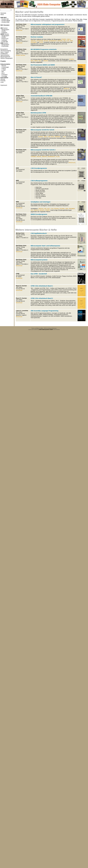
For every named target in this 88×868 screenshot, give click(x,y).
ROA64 (46, 41)
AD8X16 (36, 210)
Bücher (4, 66)
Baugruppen (5, 30)
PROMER (34, 42)
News (2, 15)
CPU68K (33, 157)
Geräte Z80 (5, 19)
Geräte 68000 (6, 21)
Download (19, 30)
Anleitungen (5, 67)
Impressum (4, 85)
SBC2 (69, 39)
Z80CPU (33, 41)
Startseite (3, 13)
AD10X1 (42, 210)
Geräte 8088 (5, 22)
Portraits (3, 81)
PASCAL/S (5, 39)
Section (4, 28)
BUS (32, 61)
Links (2, 82)
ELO (3, 73)
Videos (3, 69)
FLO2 (41, 42)
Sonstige (4, 76)
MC (2, 72)
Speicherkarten (5, 55)
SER (71, 41)
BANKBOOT (53, 41)
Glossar (3, 79)
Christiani (4, 75)
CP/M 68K (4, 42)
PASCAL (67, 89)
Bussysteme (4, 49)
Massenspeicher (5, 57)
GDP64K (60, 41)
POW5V (64, 39)
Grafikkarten (4, 54)
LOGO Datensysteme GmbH (46, 329)
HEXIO (46, 61)
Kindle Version (21, 55)
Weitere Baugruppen (7, 58)
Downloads (5, 46)
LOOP (3, 70)
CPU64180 (40, 41)
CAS (68, 41)
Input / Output (5, 52)
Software (4, 33)
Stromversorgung (6, 51)
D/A (32, 210)
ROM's (3, 31)
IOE (65, 41)
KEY (49, 209)
